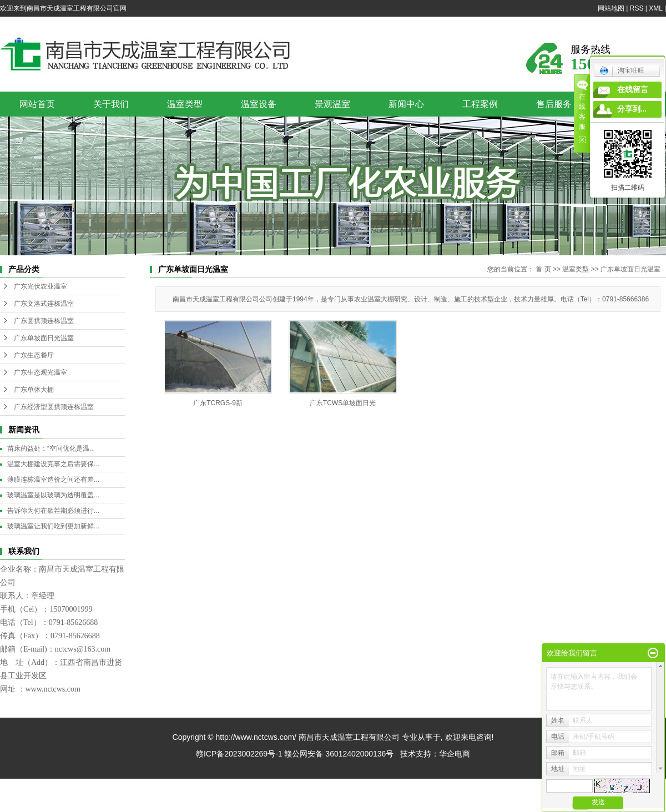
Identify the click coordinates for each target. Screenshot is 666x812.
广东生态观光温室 (41, 372)
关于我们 (111, 104)
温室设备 (259, 104)
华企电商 (455, 754)
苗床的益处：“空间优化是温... (51, 448)
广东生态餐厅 (34, 355)
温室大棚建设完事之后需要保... (53, 464)
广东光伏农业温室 (41, 286)
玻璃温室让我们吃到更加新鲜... (53, 526)
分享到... (632, 109)
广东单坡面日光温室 (44, 338)
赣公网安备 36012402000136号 (339, 754)
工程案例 (480, 104)
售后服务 (554, 104)
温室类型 (185, 104)
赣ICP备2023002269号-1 (239, 754)
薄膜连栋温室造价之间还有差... (53, 480)
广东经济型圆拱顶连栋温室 (54, 407)
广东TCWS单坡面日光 (343, 403)
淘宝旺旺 (622, 70)
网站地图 (611, 8)
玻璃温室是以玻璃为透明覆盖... (53, 495)
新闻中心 (406, 104)
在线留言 (633, 90)
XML (655, 8)
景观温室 (332, 104)
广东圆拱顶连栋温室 (44, 321)
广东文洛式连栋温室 (44, 304)
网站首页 (37, 104)
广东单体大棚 (34, 390)
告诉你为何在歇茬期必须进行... (53, 511)
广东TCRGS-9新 (218, 403)
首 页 (543, 269)
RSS (637, 8)
